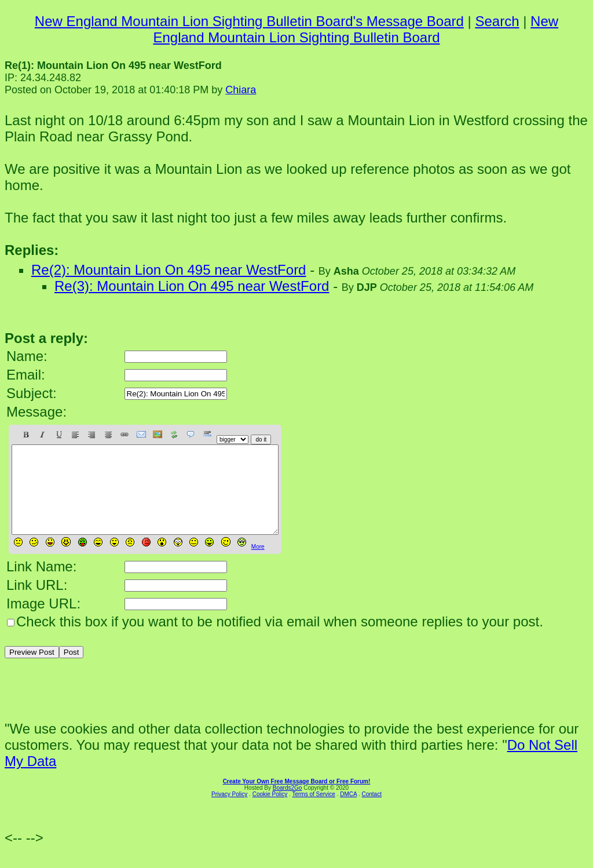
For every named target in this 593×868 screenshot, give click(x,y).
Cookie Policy (270, 812)
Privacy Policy (229, 812)
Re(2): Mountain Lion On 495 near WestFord (169, 270)
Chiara (241, 90)
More (258, 564)
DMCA (348, 812)
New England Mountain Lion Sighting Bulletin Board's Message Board (249, 21)
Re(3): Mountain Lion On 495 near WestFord (192, 286)
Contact (371, 812)
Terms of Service (313, 812)
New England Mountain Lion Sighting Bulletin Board (356, 29)
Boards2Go (288, 805)
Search (497, 21)
